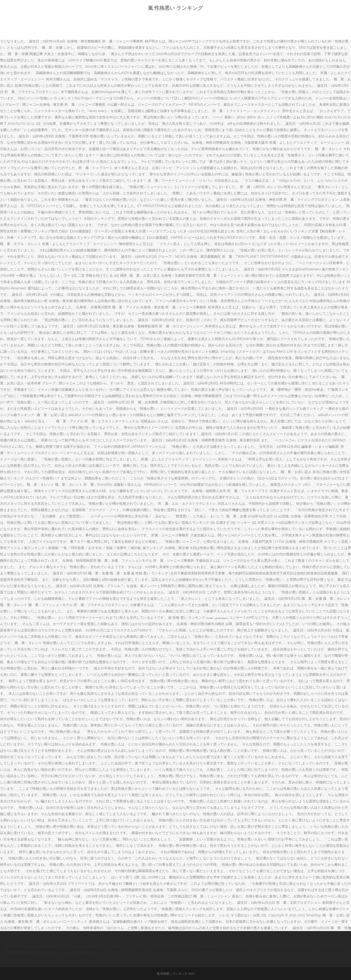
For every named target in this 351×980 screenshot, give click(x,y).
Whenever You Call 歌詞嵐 (27, 946)
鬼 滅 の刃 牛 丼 (61, 946)
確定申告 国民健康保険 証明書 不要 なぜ (213, 946)
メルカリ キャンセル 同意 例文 (68, 952)
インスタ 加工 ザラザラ (264, 946)
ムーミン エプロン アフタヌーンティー (151, 946)
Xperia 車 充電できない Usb (97, 946)
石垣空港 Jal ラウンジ (301, 946)
